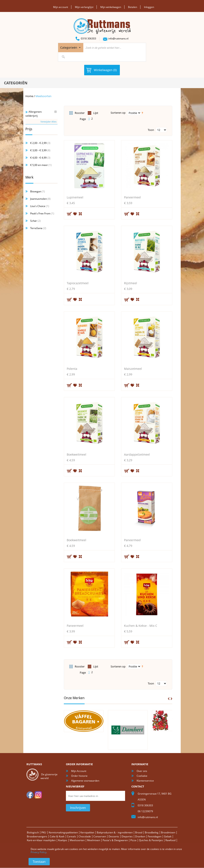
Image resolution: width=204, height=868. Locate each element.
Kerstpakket (87, 832)
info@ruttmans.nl (118, 38)
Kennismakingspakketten (63, 832)
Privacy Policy (39, 852)
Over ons (142, 771)
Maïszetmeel (133, 369)
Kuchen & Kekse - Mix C (141, 626)
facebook (30, 795)
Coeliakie (142, 776)
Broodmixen (168, 832)
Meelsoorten (77, 840)
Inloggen (149, 7)
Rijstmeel (131, 283)
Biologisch (33, 832)
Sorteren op (118, 113)
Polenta (72, 369)
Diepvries (127, 836)
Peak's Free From (40, 213)
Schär (34, 221)
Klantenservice (145, 781)
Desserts (114, 836)
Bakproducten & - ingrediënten (115, 832)
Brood (139, 832)
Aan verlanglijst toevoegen (75, 214)
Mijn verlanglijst (84, 7)
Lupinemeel (75, 197)
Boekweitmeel (76, 454)
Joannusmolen (39, 199)
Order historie (79, 776)
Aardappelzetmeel (137, 454)
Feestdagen (155, 836)
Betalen (133, 7)
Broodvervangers (37, 836)
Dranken (140, 836)
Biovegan (36, 191)
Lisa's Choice (38, 206)
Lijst (96, 113)
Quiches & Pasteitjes (151, 840)
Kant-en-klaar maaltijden (41, 840)
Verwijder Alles (48, 121)
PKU (44, 832)
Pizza (133, 840)
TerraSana (36, 228)
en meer (39, 165)
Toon (151, 130)
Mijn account (61, 7)
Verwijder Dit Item (56, 111)
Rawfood (170, 840)
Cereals (71, 836)
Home (29, 96)
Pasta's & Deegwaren (115, 840)
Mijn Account (79, 771)
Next (171, 699)
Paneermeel (132, 197)
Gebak (168, 836)
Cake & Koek (57, 836)
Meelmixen (94, 840)
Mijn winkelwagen (111, 7)
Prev (169, 699)
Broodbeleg (152, 832)
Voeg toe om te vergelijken (81, 213)
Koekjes (63, 840)
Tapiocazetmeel (78, 283)
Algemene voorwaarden (85, 781)
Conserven (100, 836)
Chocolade (85, 836)
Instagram (38, 795)
